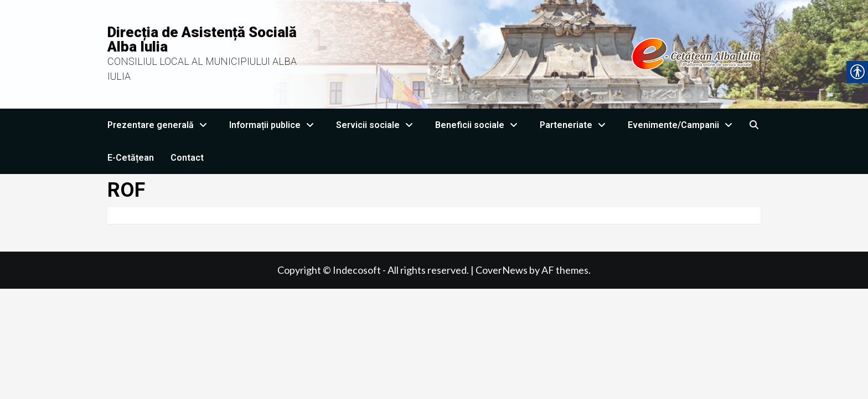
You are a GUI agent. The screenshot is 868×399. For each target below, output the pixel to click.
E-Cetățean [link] (131, 158)
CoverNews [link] (502, 270)
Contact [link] (187, 158)
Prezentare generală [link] (160, 125)
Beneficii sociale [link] (479, 125)
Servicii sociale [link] (377, 125)
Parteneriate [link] (575, 125)
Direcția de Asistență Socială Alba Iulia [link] (202, 39)
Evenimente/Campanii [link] (683, 125)
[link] (543, 53)
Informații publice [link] (274, 125)
